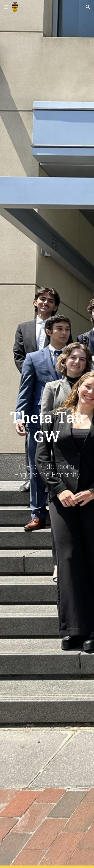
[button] (6, 7)
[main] (47, 422)
